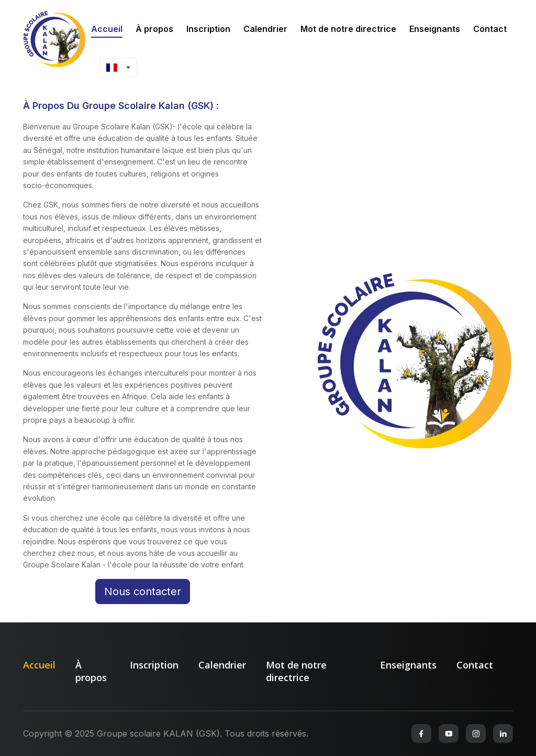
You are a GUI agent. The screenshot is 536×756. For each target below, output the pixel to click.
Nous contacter (143, 591)
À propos (154, 29)
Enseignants (435, 29)
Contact (490, 29)
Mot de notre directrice (348, 29)
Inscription (208, 29)
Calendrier (265, 29)
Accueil (107, 29)
